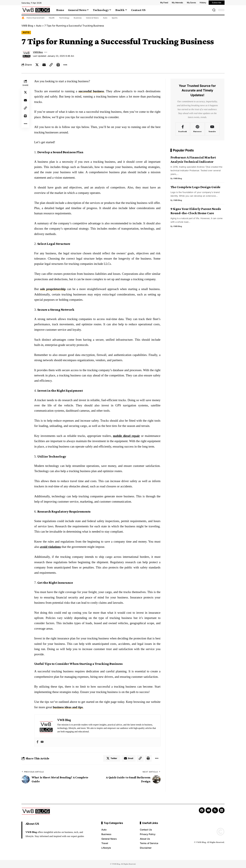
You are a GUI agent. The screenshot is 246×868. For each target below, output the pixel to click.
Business (78, 18)
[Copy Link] (51, 65)
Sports (115, 18)
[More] (65, 65)
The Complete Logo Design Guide (195, 187)
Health (52, 18)
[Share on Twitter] (37, 65)
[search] (214, 10)
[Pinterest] (197, 129)
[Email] (44, 65)
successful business (91, 91)
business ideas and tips (68, 707)
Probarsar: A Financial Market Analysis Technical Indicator (193, 159)
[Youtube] (212, 129)
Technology (64, 18)
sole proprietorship (53, 289)
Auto (105, 18)
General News (92, 18)
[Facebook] (183, 129)
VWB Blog (38, 52)
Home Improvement (35, 18)
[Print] (58, 65)
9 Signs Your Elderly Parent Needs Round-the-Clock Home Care (196, 211)
